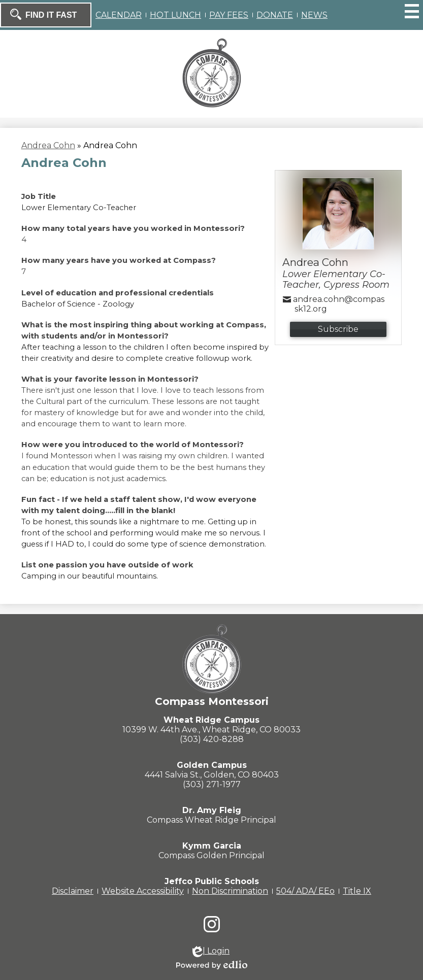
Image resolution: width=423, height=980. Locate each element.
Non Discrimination (230, 891)
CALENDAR (119, 15)
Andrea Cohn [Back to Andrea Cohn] (48, 145)
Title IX (357, 891)
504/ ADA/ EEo (305, 891)
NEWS (314, 15)
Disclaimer (73, 891)
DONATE (275, 15)
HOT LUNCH (175, 15)
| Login (211, 952)
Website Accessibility (143, 891)
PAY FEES (229, 15)
